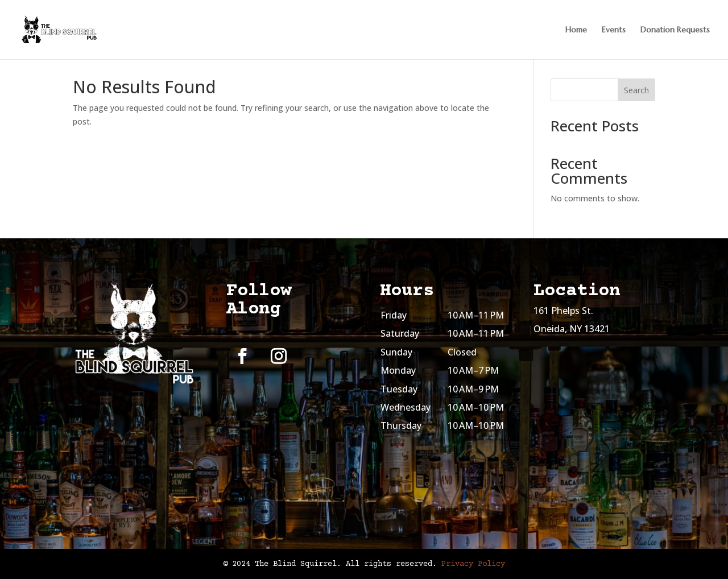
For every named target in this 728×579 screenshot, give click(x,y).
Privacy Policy (473, 564)
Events (614, 30)
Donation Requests (675, 30)
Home (576, 30)
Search (636, 90)
